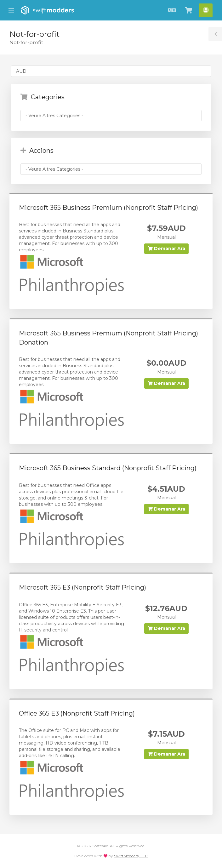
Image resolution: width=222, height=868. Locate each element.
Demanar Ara (166, 248)
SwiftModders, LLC (131, 856)
